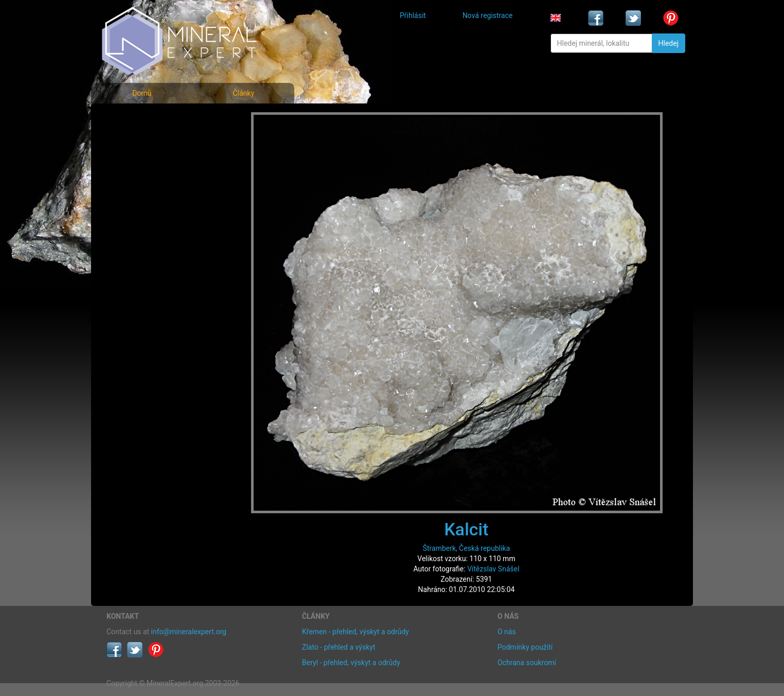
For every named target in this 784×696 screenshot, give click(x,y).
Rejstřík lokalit (136, 187)
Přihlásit (413, 15)
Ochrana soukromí (527, 663)
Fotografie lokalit (142, 164)
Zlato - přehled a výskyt (338, 647)
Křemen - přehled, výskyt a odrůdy (355, 632)
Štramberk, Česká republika (467, 548)
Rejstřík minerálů (142, 141)
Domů (142, 93)
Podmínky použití (525, 647)
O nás (507, 632)
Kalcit (466, 529)
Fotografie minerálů (147, 119)
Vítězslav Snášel (493, 569)
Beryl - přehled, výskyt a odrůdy (351, 663)
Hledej (669, 43)
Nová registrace (488, 15)
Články (243, 93)
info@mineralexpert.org (189, 632)
